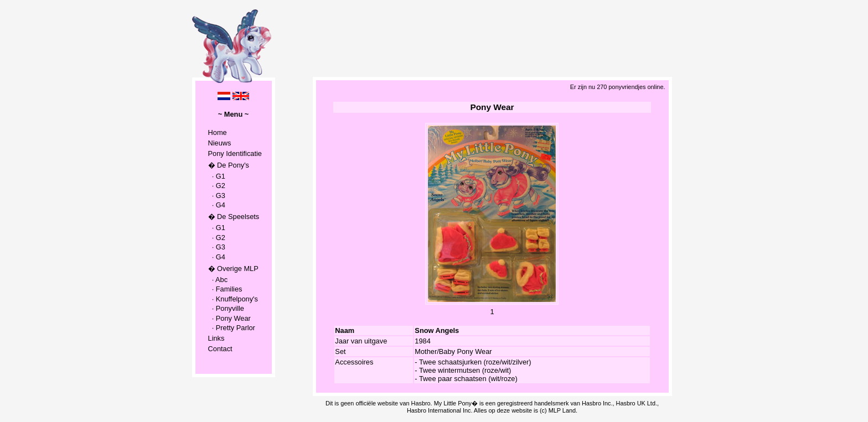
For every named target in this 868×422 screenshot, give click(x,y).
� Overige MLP (233, 269)
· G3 (217, 196)
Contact (220, 349)
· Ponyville (226, 308)
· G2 (217, 186)
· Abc (218, 280)
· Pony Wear (229, 318)
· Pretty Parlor (232, 328)
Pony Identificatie (235, 153)
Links (216, 338)
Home (218, 132)
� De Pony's (229, 165)
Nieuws (220, 143)
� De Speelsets (234, 217)
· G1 (217, 176)
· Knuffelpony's (233, 299)
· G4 (217, 205)
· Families (225, 289)
